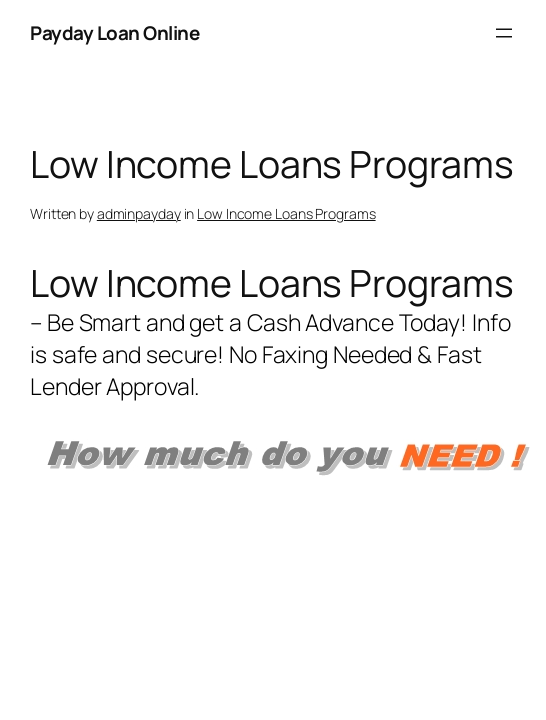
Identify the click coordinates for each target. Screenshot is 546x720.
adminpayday (139, 213)
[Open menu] (504, 33)
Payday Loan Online (114, 33)
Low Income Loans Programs (286, 213)
